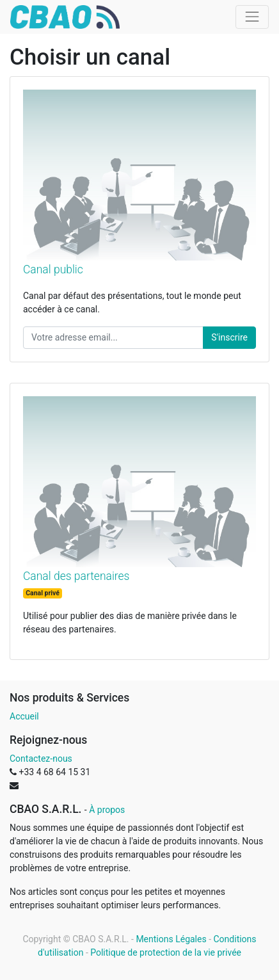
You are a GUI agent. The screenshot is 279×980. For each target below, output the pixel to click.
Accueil (24, 716)
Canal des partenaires (76, 576)
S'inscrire (229, 337)
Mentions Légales (171, 939)
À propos (107, 810)
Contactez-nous (41, 759)
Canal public (53, 269)
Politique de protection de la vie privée (166, 952)
